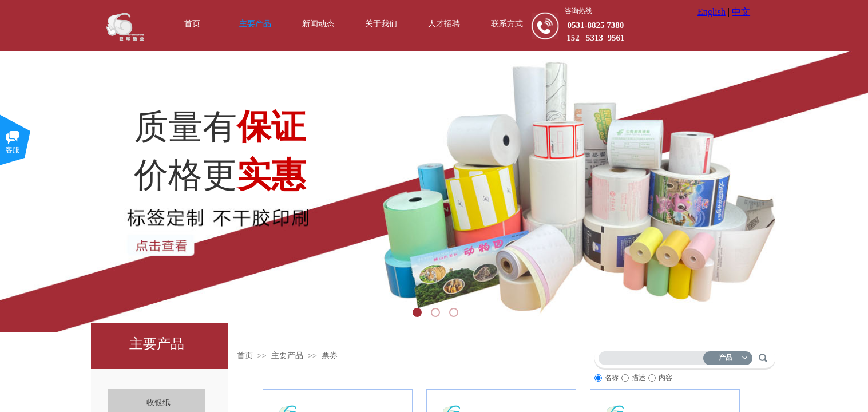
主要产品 (287, 356)
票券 (330, 356)
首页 (245, 356)
